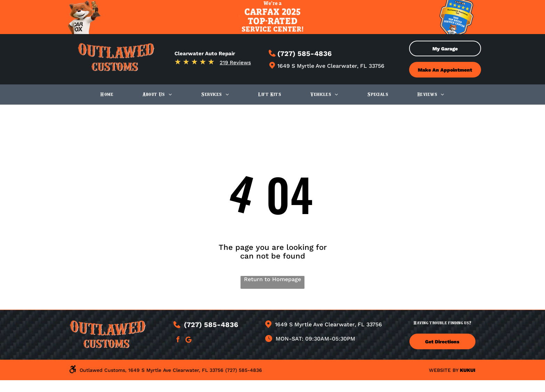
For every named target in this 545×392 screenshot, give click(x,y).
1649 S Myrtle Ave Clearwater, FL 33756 (331, 66)
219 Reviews (235, 63)
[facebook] (178, 340)
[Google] (189, 340)
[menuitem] (107, 95)
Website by (444, 370)
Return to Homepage (272, 279)
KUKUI (468, 370)
